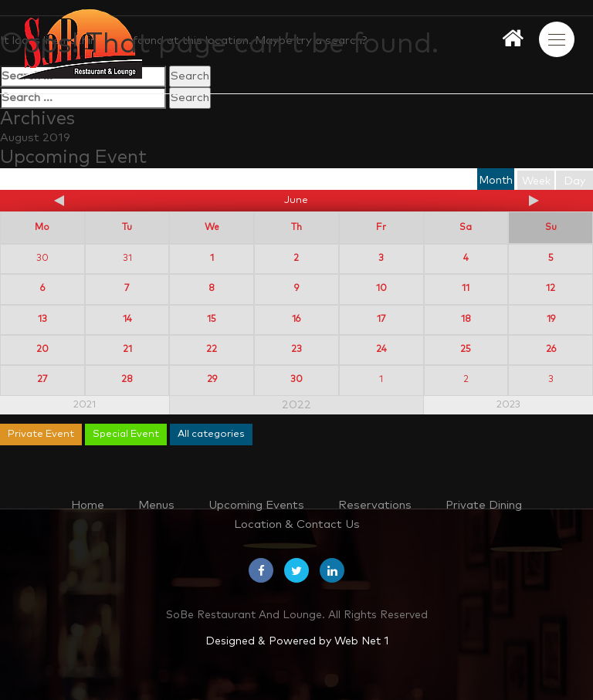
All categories (211, 434)
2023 (508, 405)
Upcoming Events (256, 505)
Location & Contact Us (297, 524)
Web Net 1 (361, 641)
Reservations (375, 505)
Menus (156, 505)
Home (88, 505)
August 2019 (35, 138)
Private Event (41, 434)
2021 (85, 405)
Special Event (126, 434)
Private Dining (484, 505)
